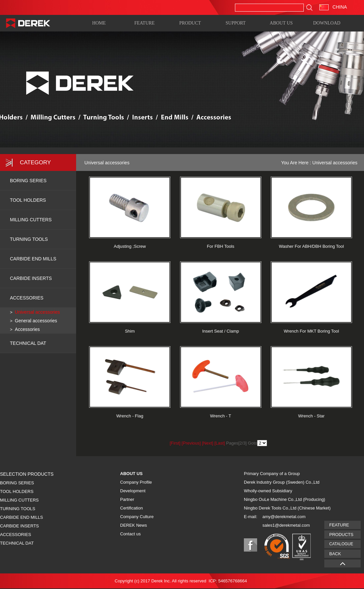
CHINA (333, 7)
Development (133, 491)
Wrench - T (221, 416)
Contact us (130, 534)
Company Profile (136, 482)
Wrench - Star (311, 416)
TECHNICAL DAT (17, 543)
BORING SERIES (28, 181)
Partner (127, 499)
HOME (99, 23)
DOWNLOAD (327, 23)
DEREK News (134, 525)
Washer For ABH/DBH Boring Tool (312, 246)
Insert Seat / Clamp (221, 331)
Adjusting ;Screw (130, 246)
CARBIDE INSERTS (31, 278)
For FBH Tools (221, 246)
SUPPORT (236, 23)
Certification (132, 508)
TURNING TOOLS (29, 239)
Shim (130, 331)
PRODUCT (190, 23)
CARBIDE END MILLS (33, 259)
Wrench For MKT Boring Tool (312, 331)
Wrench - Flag (130, 416)
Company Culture (137, 517)
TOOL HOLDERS (28, 200)
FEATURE (144, 23)
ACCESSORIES (27, 298)
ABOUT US (281, 23)
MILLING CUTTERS (31, 220)
